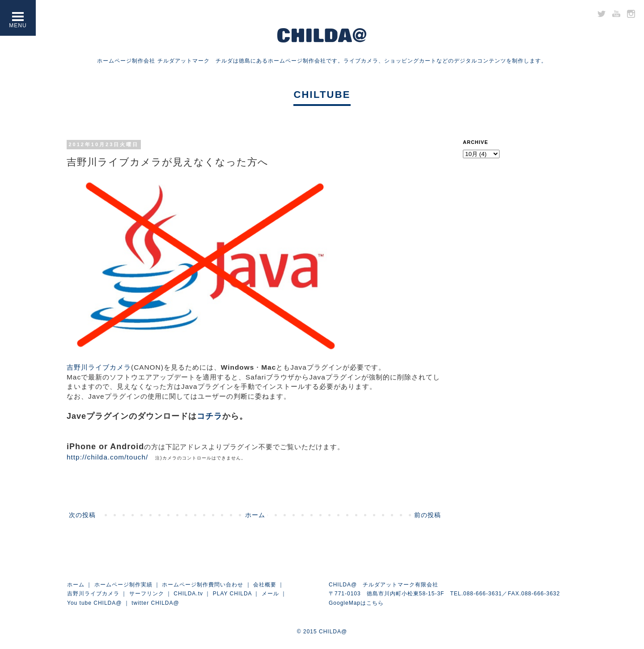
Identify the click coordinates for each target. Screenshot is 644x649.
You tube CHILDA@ (94, 603)
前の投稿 (428, 515)
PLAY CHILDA (232, 594)
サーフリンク (147, 594)
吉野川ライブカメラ (99, 367)
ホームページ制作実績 (123, 585)
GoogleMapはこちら (356, 603)
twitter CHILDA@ (155, 603)
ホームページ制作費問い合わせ (203, 585)
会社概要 (265, 585)
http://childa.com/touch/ (107, 457)
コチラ (210, 416)
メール (270, 594)
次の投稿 (82, 515)
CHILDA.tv (188, 594)
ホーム (255, 515)
